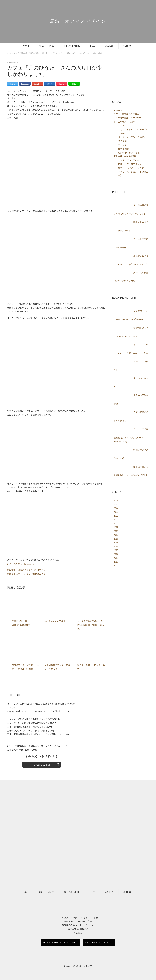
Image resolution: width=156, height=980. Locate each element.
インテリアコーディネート (131, 160)
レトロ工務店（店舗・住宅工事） (98, 942)
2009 (116, 566)
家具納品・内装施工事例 (125, 156)
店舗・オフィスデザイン (130, 164)
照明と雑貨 (124, 149)
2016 (116, 539)
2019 (116, 527)
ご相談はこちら (42, 764)
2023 (116, 512)
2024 (116, 508)
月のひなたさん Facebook (20, 564)
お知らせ (118, 110)
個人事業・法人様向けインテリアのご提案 (59, 942)
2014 (116, 546)
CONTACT (128, 46)
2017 (116, 535)
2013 (116, 550)
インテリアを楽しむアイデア (127, 118)
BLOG (93, 46)
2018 (116, 531)
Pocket (62, 84)
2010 (116, 562)
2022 (116, 516)
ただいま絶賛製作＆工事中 (126, 114)
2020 (116, 523)
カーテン (122, 145)
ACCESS (109, 46)
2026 (116, 500)
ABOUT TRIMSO (47, 46)
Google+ (37, 84)
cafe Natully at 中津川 (55, 621)
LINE (74, 84)
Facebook (25, 84)
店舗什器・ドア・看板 (129, 152)
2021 (116, 519)
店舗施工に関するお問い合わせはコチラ (26, 574)
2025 (116, 504)
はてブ (50, 84)
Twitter (13, 84)
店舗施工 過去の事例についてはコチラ (26, 570)
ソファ (121, 126)
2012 (116, 554)
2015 (116, 543)
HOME (26, 46)
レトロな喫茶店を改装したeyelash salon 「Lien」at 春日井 (91, 625)
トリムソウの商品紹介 (124, 122)
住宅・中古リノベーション (131, 168)
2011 (116, 558)
